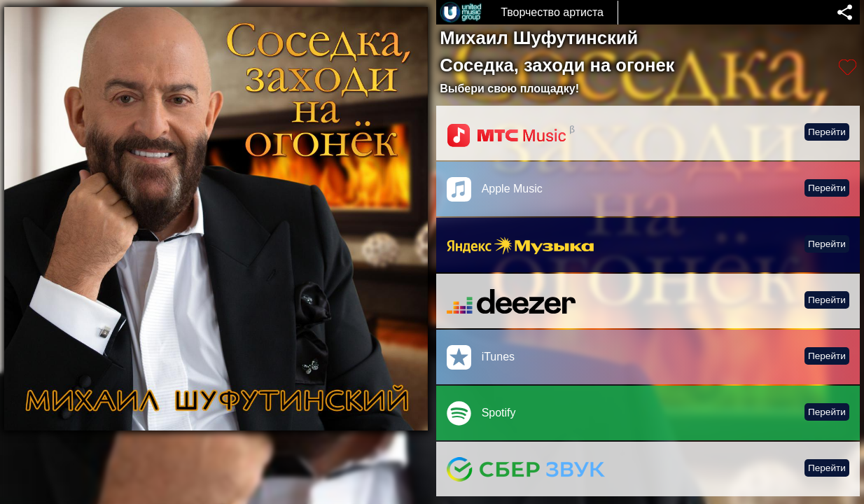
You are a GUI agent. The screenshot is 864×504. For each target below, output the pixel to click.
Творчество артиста (552, 12)
